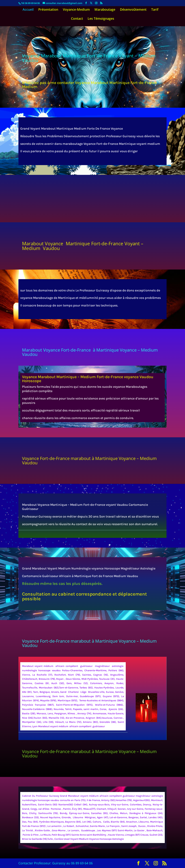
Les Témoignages (101, 19)
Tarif (155, 10)
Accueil (28, 10)
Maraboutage (105, 10)
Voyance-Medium (76, 10)
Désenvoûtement (133, 10)
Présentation (48, 10)
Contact (77, 19)
